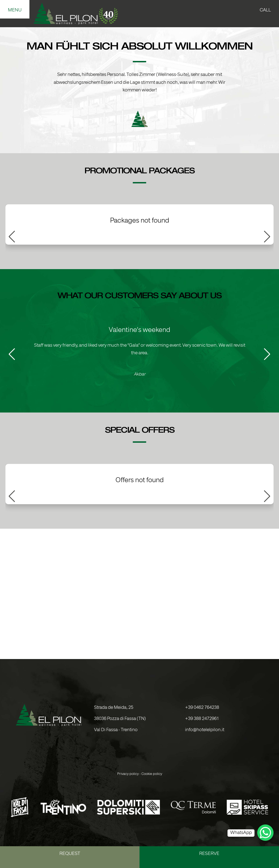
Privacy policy (128, 774)
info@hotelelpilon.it (205, 730)
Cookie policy (152, 774)
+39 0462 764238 (202, 708)
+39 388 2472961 (202, 719)
